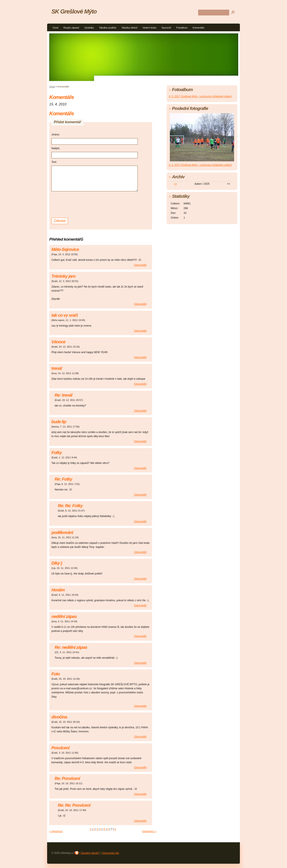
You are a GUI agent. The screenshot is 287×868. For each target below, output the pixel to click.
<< (175, 184)
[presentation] (84, 204)
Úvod (55, 28)
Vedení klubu (150, 28)
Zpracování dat (110, 853)
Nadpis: (56, 148)
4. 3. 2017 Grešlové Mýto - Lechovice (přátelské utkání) (200, 96)
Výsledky (89, 28)
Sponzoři (166, 28)
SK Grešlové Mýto (74, 11)
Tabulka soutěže (108, 28)
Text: (54, 162)
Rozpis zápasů (71, 28)
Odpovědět (140, 265)
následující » (149, 831)
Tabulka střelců (129, 28)
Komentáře (199, 28)
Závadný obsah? (90, 853)
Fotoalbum (182, 28)
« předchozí (56, 831)
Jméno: (56, 135)
